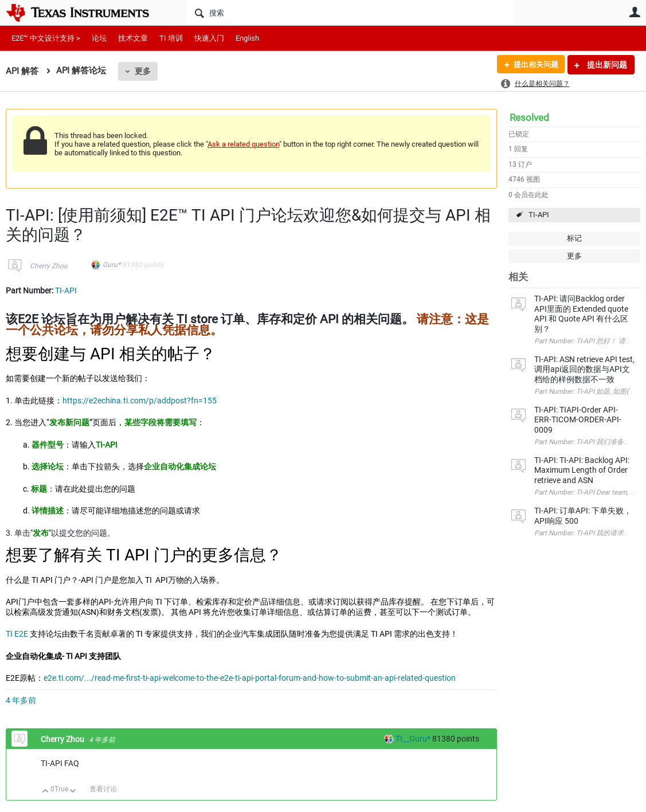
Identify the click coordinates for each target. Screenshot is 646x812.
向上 (46, 792)
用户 (635, 12)
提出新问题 (606, 65)
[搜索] (350, 13)
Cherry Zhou (49, 266)
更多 (143, 71)
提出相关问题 (533, 65)
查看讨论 (103, 789)
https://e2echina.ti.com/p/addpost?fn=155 (140, 401)
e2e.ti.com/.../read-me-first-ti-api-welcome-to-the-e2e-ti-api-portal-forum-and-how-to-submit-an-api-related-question (250, 678)
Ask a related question (243, 144)
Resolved (529, 117)
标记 (574, 238)
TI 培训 (171, 38)
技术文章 (133, 38)
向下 (73, 792)
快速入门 (209, 38)
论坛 (99, 38)
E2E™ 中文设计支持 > (46, 38)
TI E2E (17, 634)
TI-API (539, 215)
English (247, 38)
